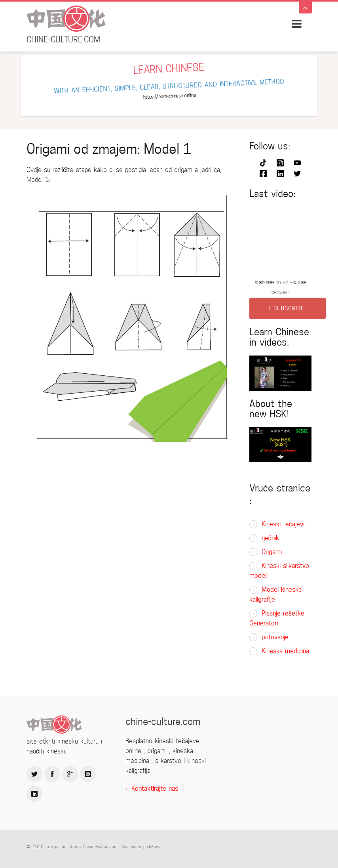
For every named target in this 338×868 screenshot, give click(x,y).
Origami (272, 552)
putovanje (275, 637)
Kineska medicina (285, 651)
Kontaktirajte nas (155, 789)
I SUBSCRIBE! (288, 308)
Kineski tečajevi (283, 524)
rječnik (270, 538)
